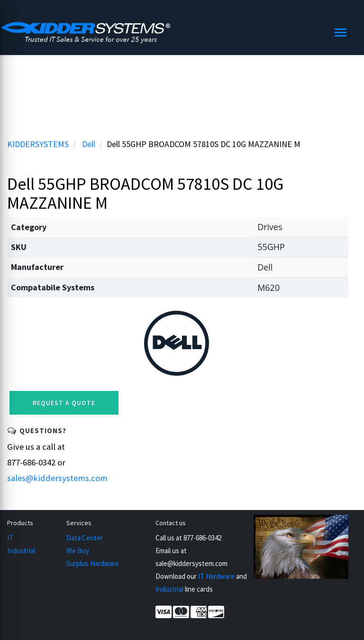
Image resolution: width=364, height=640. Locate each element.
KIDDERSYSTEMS (38, 144)
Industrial (21, 551)
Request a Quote (64, 403)
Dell (89, 144)
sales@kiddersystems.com (57, 478)
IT (10, 538)
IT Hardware (216, 576)
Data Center (85, 538)
